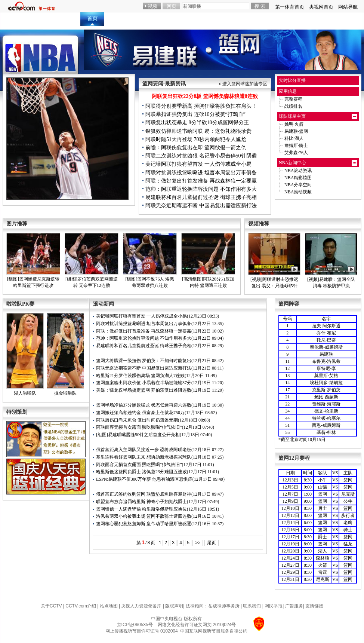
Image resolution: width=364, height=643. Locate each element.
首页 (92, 19)
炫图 (165, 19)
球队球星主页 (292, 116)
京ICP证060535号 (135, 625)
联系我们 (252, 606)
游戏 (311, 19)
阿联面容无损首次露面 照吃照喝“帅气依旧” (139, 427)
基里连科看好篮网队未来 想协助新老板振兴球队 (144, 457)
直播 (117, 19)
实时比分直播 (292, 80)
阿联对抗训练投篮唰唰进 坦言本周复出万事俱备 (201, 173)
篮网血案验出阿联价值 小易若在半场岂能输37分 (144, 383)
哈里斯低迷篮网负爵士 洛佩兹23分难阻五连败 (141, 472)
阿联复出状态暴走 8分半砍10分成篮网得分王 (197, 123)
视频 (189, 19)
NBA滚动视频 (298, 192)
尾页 (212, 543)
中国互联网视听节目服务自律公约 (214, 631)
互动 (214, 19)
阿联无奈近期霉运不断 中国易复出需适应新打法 (201, 206)
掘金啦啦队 (65, 393)
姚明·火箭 (294, 124)
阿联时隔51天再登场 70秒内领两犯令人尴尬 (196, 139)
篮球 (335, 19)
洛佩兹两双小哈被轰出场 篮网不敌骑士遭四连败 (144, 516)
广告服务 (294, 606)
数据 (262, 19)
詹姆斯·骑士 (296, 146)
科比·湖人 (294, 138)
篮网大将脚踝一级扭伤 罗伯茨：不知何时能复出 (144, 361)
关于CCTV (51, 606)
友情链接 (314, 606)
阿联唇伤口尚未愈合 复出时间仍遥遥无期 (137, 420)
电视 (287, 19)
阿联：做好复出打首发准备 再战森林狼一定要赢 (201, 181)
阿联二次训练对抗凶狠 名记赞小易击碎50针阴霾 (201, 156)
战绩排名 (293, 106)
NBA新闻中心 (292, 163)
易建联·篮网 (296, 131)
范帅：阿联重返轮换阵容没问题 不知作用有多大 (201, 189)
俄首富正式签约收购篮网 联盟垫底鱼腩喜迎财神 (144, 494)
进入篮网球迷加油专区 (245, 84)
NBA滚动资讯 (298, 171)
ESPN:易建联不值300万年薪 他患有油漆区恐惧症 (144, 479)
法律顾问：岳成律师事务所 (213, 606)
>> (198, 543)
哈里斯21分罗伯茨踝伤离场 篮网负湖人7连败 (140, 376)
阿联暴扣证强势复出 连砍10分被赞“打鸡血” (195, 114)
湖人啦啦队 (25, 393)
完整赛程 (293, 99)
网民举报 (274, 606)
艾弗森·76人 (296, 153)
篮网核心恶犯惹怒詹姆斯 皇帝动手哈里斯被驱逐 (144, 524)
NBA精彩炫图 (298, 178)
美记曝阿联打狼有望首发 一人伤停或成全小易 (198, 164)
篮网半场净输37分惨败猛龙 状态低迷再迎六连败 (144, 405)
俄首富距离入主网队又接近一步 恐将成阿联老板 (144, 450)
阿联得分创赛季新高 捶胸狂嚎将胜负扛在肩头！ (201, 106)
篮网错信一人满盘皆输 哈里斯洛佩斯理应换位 (141, 509)
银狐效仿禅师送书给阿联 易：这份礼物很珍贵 (198, 131)
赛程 (238, 19)
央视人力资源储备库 (141, 606)
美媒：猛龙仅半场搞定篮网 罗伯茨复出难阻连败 (144, 390)
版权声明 (174, 606)
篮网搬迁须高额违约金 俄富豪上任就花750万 (140, 413)
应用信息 (288, 91)
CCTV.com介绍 (81, 606)
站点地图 (109, 606)
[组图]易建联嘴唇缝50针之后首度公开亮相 (138, 435)
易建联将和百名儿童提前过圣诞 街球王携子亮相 (201, 197)
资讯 (141, 19)
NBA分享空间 (298, 185)
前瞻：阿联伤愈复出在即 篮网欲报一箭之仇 (196, 148)
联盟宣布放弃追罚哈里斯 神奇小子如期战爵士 (141, 502)
